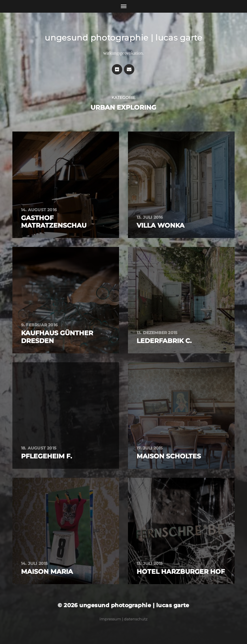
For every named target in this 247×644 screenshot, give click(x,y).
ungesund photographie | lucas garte (124, 38)
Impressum (110, 619)
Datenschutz (136, 619)
